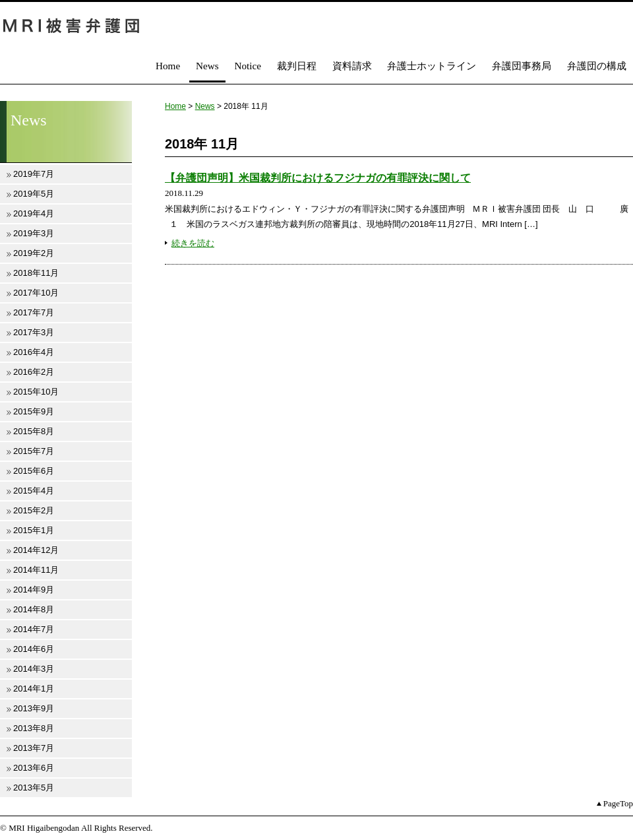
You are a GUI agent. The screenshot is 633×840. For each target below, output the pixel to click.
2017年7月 (34, 312)
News (207, 66)
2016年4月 (34, 352)
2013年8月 (34, 728)
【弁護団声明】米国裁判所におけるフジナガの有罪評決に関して (318, 178)
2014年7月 (34, 629)
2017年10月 (36, 293)
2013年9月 (34, 708)
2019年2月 (34, 253)
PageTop (618, 803)
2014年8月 (34, 609)
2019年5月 (34, 194)
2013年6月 (34, 768)
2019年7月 (34, 174)
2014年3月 (34, 669)
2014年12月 (36, 550)
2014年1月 (34, 689)
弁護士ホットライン (432, 66)
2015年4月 (34, 491)
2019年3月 (34, 233)
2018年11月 (36, 273)
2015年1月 (34, 530)
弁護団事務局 (522, 66)
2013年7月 (34, 748)
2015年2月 (34, 510)
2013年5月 (34, 788)
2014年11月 (36, 570)
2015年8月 (34, 431)
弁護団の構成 (597, 66)
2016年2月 (34, 372)
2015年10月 (36, 392)
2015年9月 (34, 411)
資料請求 (352, 66)
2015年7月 (34, 451)
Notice (248, 66)
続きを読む (193, 243)
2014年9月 (34, 590)
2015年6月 (34, 471)
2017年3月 (34, 332)
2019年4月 (34, 213)
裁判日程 (297, 66)
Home (168, 66)
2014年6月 (34, 649)
